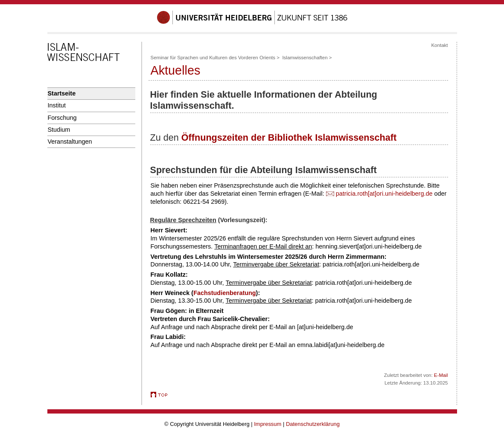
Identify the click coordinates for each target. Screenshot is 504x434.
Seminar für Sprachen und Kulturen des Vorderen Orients (213, 58)
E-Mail (441, 375)
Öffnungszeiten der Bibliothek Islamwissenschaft (289, 137)
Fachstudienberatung (224, 293)
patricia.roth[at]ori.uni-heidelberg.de (384, 194)
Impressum (268, 424)
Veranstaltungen (70, 142)
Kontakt (439, 45)
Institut (57, 105)
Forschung (62, 118)
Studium (59, 130)
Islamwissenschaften (305, 58)
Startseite (62, 93)
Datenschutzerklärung (313, 424)
